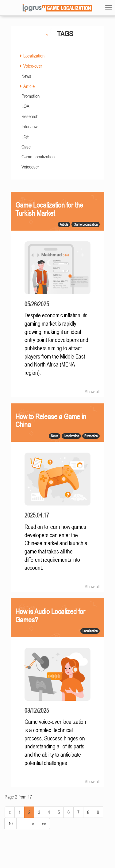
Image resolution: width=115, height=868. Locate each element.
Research (30, 116)
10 (10, 823)
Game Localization (38, 157)
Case (26, 147)
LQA (25, 106)
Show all (92, 391)
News (26, 76)
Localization (34, 56)
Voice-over (33, 66)
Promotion (31, 96)
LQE (25, 137)
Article (29, 86)
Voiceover (30, 167)
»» (44, 823)
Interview (29, 126)
